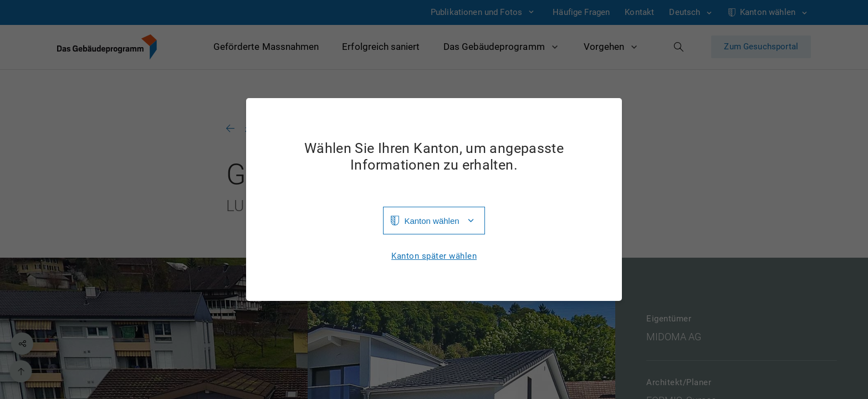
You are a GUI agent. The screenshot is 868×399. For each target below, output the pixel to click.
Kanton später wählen (434, 256)
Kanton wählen (432, 221)
